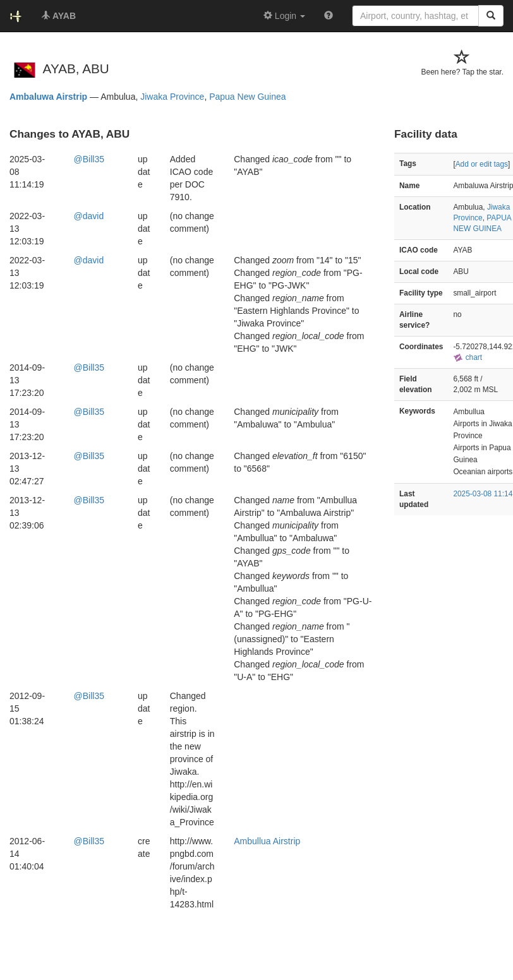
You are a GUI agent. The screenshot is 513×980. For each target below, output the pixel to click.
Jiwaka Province (172, 97)
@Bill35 (89, 159)
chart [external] (468, 357)
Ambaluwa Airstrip (48, 97)
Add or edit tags (482, 164)
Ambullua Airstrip (267, 841)
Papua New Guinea (247, 97)
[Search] (491, 16)
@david (89, 216)
